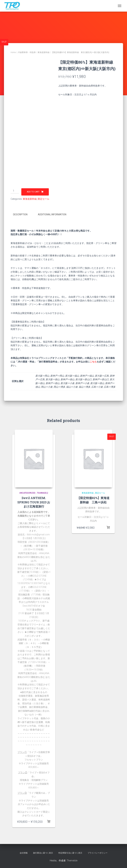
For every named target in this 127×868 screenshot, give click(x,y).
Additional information (52, 214)
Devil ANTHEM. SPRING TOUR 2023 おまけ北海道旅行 (34, 502)
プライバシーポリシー (98, 852)
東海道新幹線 (43, 52)
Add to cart (33, 192)
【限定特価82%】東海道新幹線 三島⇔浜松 (93, 499)
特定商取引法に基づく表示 (70, 852)
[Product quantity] (15, 191)
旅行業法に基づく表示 (43, 852)
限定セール (43, 199)
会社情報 (24, 852)
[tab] (23, 215)
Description (20, 214)
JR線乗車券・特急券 (27, 52)
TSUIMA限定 (43, 492)
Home (13, 52)
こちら (93, 361)
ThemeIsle (72, 860)
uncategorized (27, 492)
